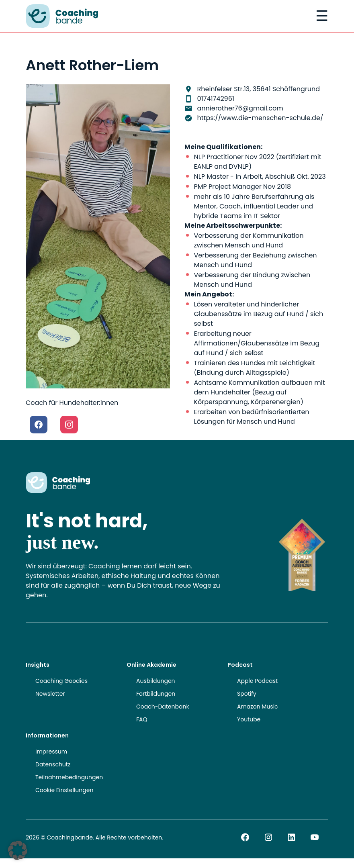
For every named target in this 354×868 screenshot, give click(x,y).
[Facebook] (39, 425)
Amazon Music (258, 707)
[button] (18, 850)
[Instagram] (69, 425)
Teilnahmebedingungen (69, 777)
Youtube (249, 719)
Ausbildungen (156, 681)
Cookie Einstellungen (64, 790)
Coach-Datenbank (163, 707)
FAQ (142, 719)
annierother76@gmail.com (240, 108)
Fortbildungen (156, 694)
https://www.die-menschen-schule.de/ (260, 118)
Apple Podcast (257, 681)
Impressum (51, 752)
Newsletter (50, 694)
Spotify (247, 694)
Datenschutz (53, 764)
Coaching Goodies (61, 681)
